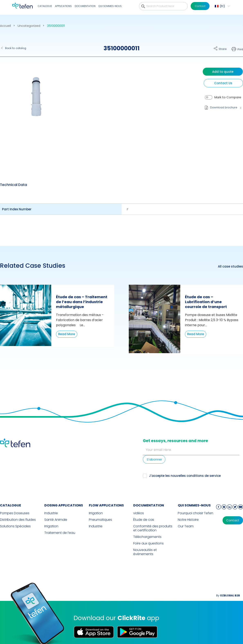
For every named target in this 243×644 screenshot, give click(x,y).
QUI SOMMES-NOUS (110, 6)
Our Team (186, 526)
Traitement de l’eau (60, 533)
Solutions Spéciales (15, 526)
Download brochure (224, 107)
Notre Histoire (188, 520)
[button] (222, 6)
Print (240, 49)
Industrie (51, 513)
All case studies (230, 267)
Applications (63, 6)
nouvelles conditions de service (196, 476)
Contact (200, 6)
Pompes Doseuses (15, 513)
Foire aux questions (148, 543)
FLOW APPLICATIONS (106, 505)
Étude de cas (144, 520)
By (228, 595)
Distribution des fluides (18, 520)
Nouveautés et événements (145, 552)
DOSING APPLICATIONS (64, 505)
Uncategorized (29, 26)
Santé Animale (56, 520)
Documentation (85, 6)
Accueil (5, 26)
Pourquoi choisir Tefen (195, 513)
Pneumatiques (100, 520)
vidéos (139, 513)
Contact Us (223, 83)
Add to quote (223, 72)
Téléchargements (147, 537)
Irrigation (51, 526)
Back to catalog (16, 48)
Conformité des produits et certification (153, 528)
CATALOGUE (45, 6)
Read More (67, 334)
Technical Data (13, 185)
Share (223, 49)
